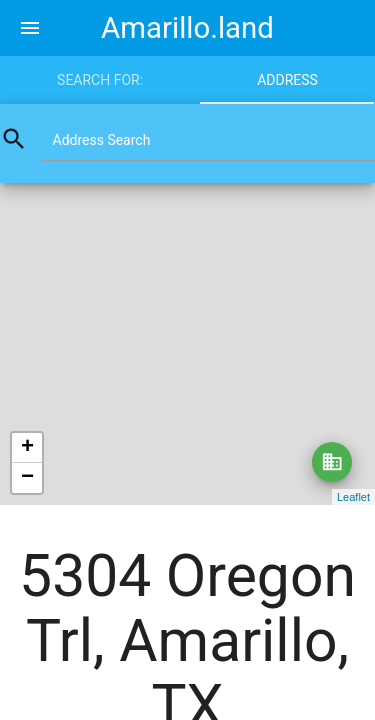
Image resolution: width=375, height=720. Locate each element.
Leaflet (353, 497)
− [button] (27, 478)
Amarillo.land (187, 28)
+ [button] (27, 448)
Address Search (102, 140)
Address (287, 80)
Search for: (100, 80)
